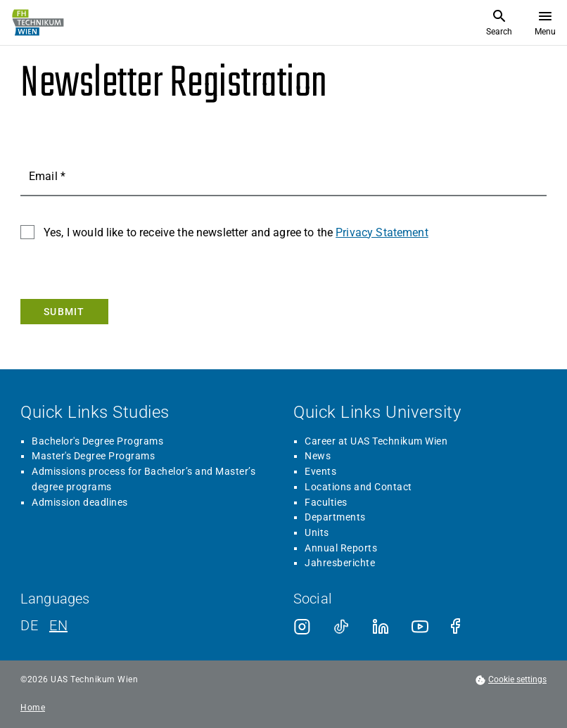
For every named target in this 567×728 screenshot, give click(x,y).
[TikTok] (341, 627)
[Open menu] (545, 23)
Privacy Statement (382, 232)
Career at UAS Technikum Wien (376, 441)
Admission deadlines (80, 502)
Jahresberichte (340, 563)
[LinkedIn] (381, 627)
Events (320, 471)
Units (317, 532)
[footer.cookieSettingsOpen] (511, 680)
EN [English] (58, 625)
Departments (335, 517)
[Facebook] (459, 627)
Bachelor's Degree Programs (97, 441)
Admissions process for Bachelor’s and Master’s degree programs (144, 479)
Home (33, 708)
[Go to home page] (37, 23)
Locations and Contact (358, 487)
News (318, 456)
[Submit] (64, 312)
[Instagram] (302, 627)
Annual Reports (341, 548)
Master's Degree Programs (93, 456)
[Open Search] (499, 23)
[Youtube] (420, 627)
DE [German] (29, 625)
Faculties (326, 502)
